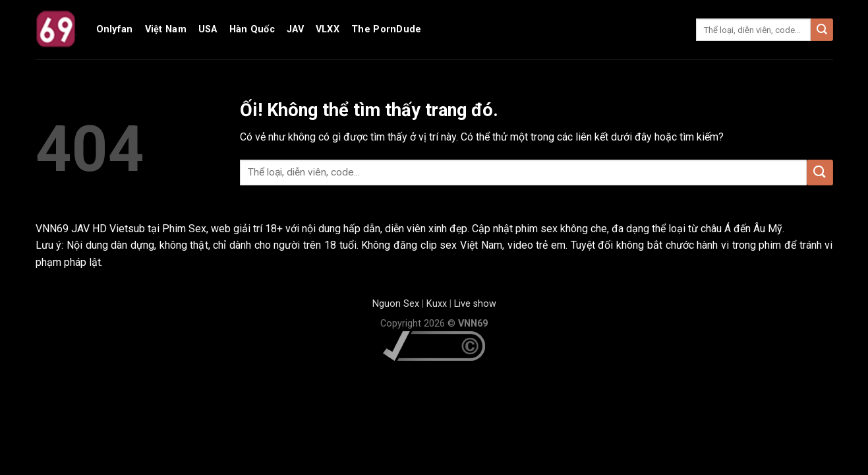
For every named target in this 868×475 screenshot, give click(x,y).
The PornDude (386, 29)
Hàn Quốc (252, 29)
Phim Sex (184, 229)
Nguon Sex (396, 304)
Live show (475, 304)
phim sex (536, 229)
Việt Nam (166, 29)
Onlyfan (115, 29)
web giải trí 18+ (247, 229)
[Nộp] (822, 30)
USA (208, 29)
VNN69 (53, 229)
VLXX (328, 29)
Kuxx (437, 304)
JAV (295, 29)
